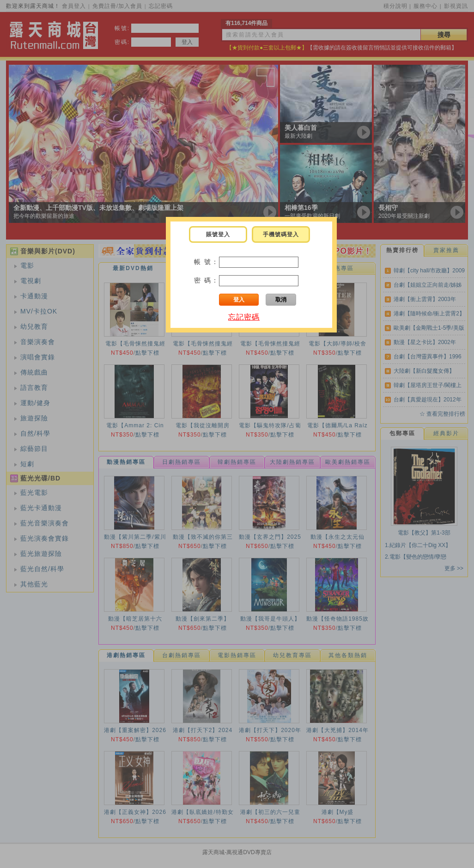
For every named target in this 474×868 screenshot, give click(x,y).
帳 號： (207, 262)
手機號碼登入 (281, 234)
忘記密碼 (244, 317)
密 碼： (207, 280)
